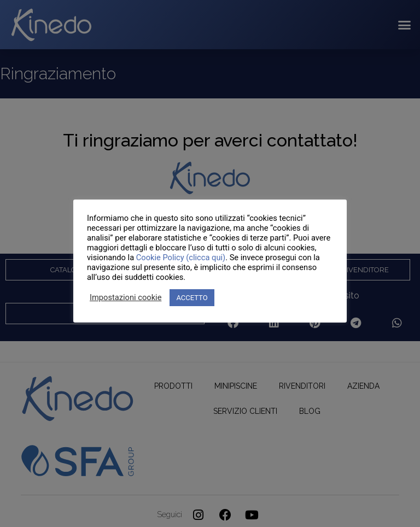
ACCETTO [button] (192, 298)
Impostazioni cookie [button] (126, 297)
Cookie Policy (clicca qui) (181, 257)
